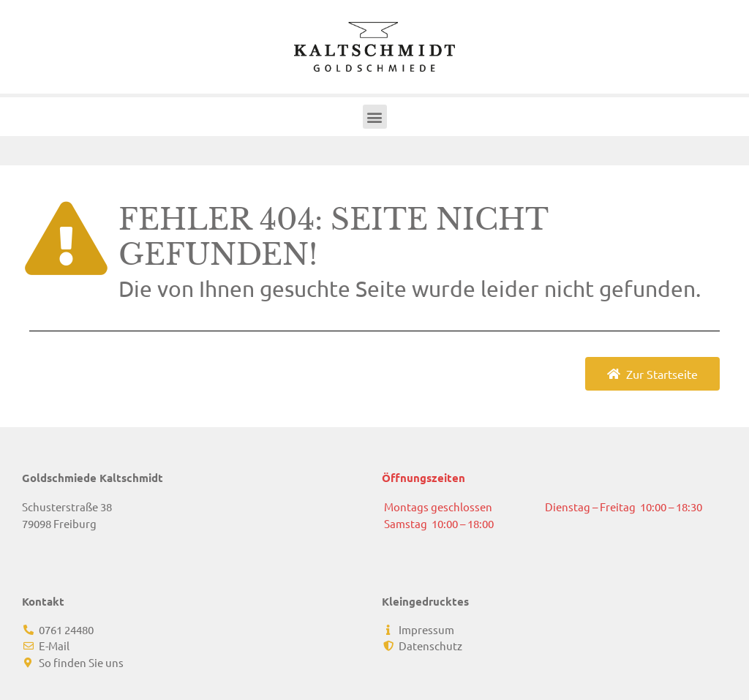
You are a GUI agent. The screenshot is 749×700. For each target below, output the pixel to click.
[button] (375, 117)
